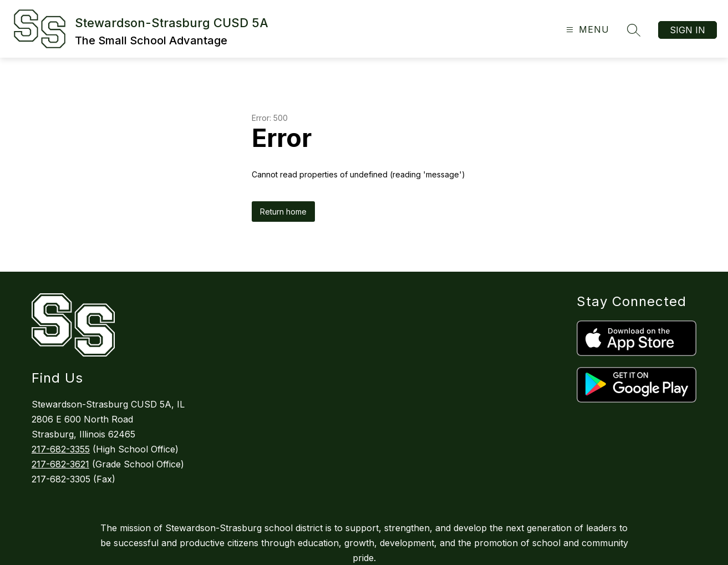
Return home (283, 212)
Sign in (688, 30)
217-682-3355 (61, 449)
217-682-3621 (60, 464)
